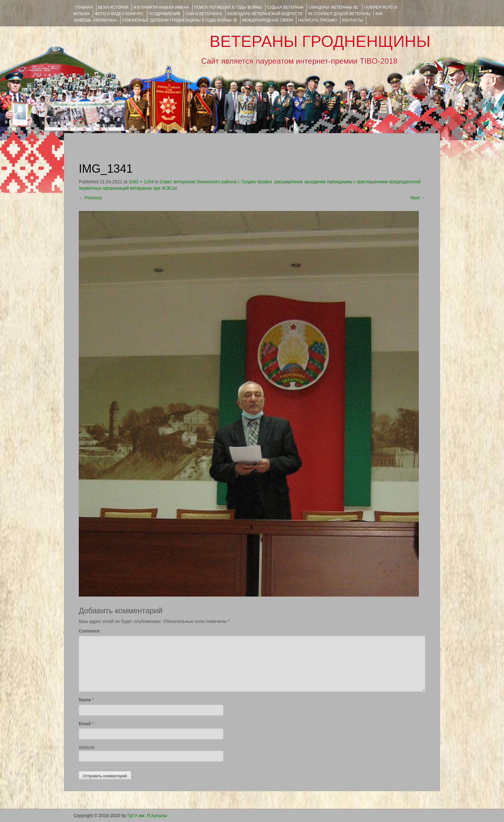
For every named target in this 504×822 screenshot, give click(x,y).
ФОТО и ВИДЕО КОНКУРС (119, 14)
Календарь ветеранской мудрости (265, 14)
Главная (84, 7)
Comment (89, 631)
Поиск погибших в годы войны (228, 7)
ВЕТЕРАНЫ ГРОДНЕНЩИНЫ (320, 41)
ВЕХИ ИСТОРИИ (113, 7)
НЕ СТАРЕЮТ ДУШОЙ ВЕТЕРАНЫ (339, 14)
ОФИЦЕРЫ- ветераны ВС (333, 7)
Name (85, 700)
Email (85, 724)
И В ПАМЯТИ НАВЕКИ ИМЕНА (161, 7)
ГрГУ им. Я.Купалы (147, 816)
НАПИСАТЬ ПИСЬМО (317, 20)
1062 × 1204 (141, 182)
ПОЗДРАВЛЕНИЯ (165, 14)
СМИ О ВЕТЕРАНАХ (204, 14)
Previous (90, 198)
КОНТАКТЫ (352, 20)
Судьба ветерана (285, 7)
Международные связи (267, 20)
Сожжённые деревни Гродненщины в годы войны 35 (180, 20)
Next (418, 198)
